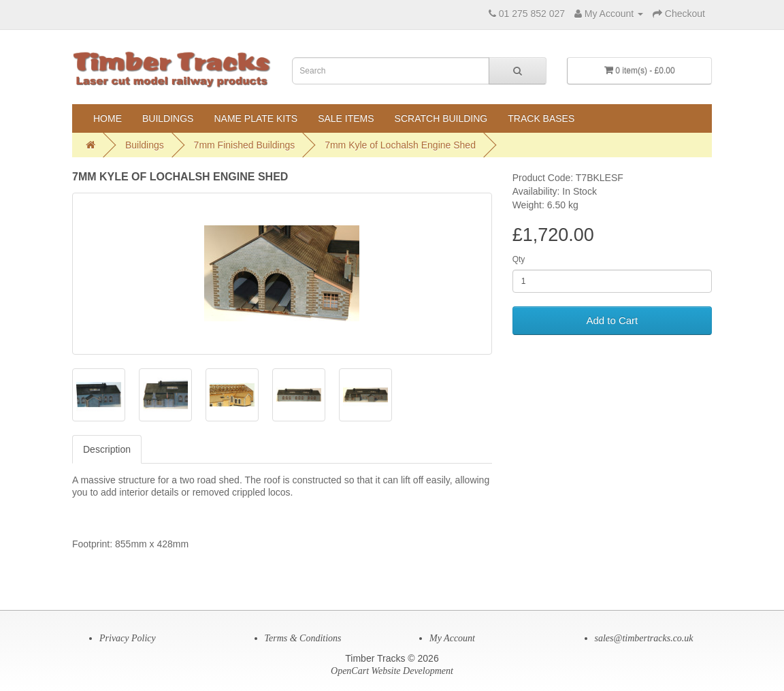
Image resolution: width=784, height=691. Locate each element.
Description (107, 449)
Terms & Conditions (303, 638)
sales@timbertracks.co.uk (644, 638)
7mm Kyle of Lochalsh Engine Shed (400, 145)
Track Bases (541, 118)
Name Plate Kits (256, 118)
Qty (519, 259)
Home (108, 118)
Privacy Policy (128, 638)
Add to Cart (612, 320)
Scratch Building (441, 118)
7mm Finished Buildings (245, 145)
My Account (452, 638)
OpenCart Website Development (392, 671)
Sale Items (346, 118)
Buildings (168, 118)
